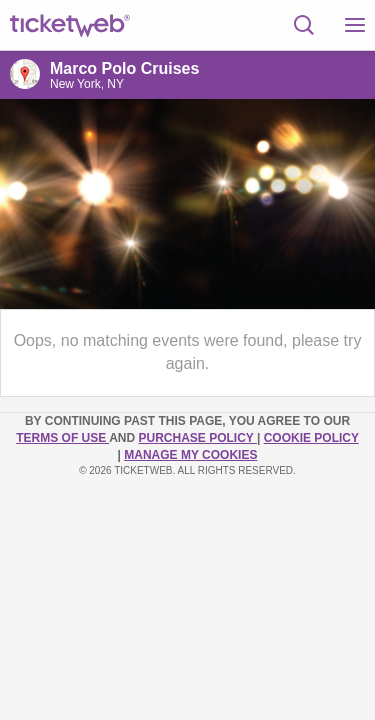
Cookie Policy (311, 438)
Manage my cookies (190, 455)
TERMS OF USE (62, 438)
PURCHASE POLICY (197, 438)
